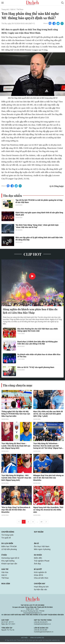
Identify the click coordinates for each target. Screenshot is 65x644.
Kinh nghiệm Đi (40, 574)
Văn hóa (5, 574)
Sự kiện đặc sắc (40, 591)
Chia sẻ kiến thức (41, 580)
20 (41, 522)
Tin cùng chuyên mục (18, 385)
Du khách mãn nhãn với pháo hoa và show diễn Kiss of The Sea (39, 356)
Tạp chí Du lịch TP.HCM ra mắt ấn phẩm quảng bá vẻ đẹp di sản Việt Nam (39, 201)
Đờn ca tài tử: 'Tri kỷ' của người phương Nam (36, 367)
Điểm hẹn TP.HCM (9, 547)
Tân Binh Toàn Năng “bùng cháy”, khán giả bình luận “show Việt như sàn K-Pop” (37, 226)
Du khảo (38, 556)
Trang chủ (5, 9)
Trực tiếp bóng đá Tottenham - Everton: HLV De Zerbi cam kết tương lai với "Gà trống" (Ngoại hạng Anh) (48, 446)
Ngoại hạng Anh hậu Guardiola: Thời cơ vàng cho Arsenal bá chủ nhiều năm (48, 510)
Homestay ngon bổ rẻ (10, 559)
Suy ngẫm (39, 532)
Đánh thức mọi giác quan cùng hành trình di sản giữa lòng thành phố (39, 214)
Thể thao (20, 9)
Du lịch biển (7, 544)
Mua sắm (6, 585)
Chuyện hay (40, 585)
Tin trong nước (7, 535)
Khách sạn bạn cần (9, 565)
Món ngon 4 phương (42, 550)
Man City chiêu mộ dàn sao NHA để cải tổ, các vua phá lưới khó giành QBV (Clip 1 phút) (48, 414)
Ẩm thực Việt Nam (42, 547)
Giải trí (13, 9)
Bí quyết (38, 571)
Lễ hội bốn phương (9, 550)
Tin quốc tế (6, 538)
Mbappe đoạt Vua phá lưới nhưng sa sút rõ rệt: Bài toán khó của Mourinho (48, 478)
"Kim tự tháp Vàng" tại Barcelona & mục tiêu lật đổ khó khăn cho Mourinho (16, 510)
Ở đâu (4, 556)
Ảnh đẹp (37, 565)
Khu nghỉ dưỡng (8, 562)
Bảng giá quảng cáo (37, 640)
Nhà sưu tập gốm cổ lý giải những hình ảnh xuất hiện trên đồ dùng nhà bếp (39, 239)
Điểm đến (38, 559)
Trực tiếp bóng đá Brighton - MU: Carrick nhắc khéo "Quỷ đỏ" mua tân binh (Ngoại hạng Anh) (16, 478)
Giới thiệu (24, 640)
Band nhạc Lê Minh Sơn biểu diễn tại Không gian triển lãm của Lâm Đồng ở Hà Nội (38, 343)
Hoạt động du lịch (41, 588)
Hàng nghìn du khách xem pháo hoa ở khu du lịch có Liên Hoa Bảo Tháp (30, 311)
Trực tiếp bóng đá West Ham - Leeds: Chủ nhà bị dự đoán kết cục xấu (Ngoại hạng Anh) (16, 446)
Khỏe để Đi (38, 577)
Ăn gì (36, 544)
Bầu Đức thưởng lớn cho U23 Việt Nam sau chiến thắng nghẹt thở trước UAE (38, 330)
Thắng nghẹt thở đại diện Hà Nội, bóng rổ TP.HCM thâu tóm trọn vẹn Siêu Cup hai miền (16, 414)
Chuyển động (8, 532)
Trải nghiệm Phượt (42, 562)
